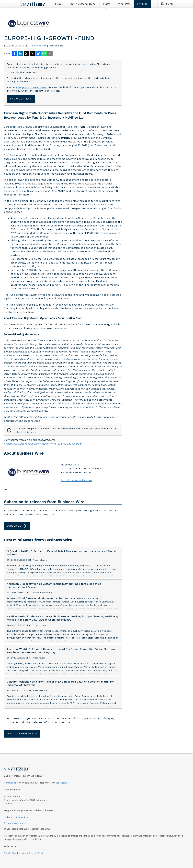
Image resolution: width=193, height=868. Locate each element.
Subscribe (17, 526)
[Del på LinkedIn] (20, 54)
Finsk (41, 853)
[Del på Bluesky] (38, 54)
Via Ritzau (61, 783)
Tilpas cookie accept (16, 823)
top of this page (26, 432)
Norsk (25, 853)
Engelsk (16, 853)
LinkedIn (9, 817)
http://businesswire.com (76, 480)
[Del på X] (26, 54)
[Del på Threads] (32, 54)
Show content (21, 99)
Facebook (20, 817)
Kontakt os (10, 783)
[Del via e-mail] (50, 54)
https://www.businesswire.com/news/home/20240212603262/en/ (43, 444)
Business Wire (39, 46)
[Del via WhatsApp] (44, 54)
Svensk (33, 853)
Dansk (7, 853)
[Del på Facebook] (14, 54)
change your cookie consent (32, 87)
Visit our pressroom (22, 734)
